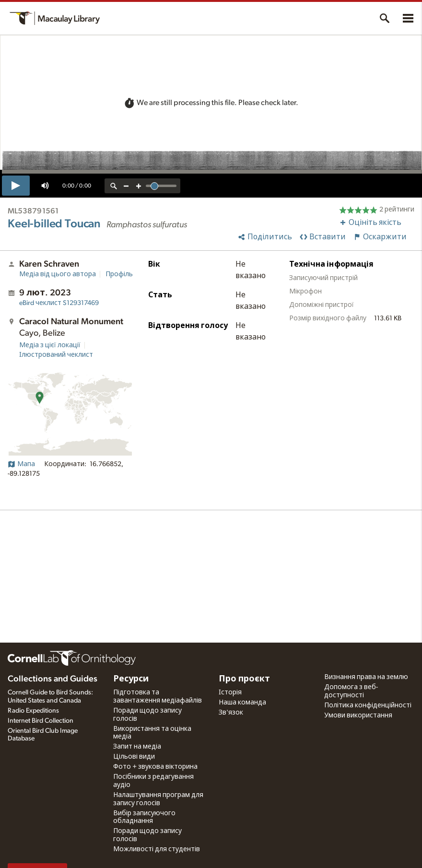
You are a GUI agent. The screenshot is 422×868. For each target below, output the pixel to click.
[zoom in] (139, 186)
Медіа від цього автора (58, 274)
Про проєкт (244, 679)
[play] (16, 186)
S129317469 (59, 303)
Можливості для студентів (157, 849)
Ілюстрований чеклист (56, 355)
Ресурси (131, 679)
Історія (230, 692)
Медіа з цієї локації (50, 345)
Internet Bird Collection (41, 721)
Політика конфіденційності (368, 705)
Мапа (21, 464)
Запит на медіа (137, 747)
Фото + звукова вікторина (155, 767)
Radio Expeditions (33, 711)
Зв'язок (231, 713)
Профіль (119, 274)
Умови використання (358, 716)
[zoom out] (126, 186)
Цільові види (134, 757)
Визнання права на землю (366, 677)
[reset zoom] (114, 186)
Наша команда (242, 703)
